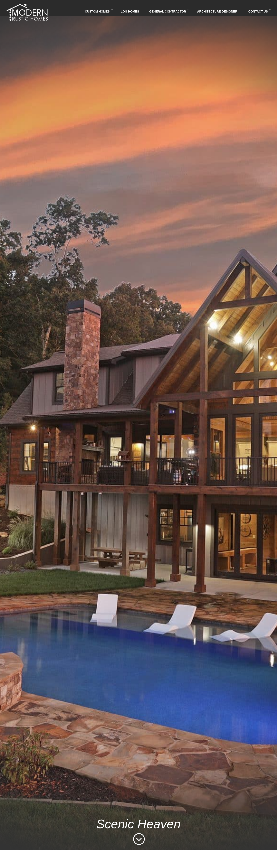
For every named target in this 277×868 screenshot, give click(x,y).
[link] (27, 8)
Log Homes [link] (130, 12)
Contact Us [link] (258, 12)
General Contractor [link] (168, 12)
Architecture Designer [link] (217, 12)
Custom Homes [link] (97, 12)
